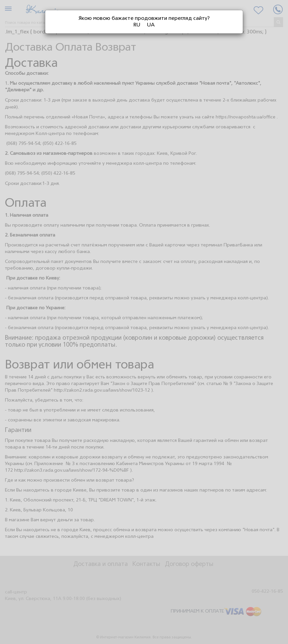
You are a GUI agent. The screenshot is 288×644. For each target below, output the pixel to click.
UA (151, 25)
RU (137, 25)
